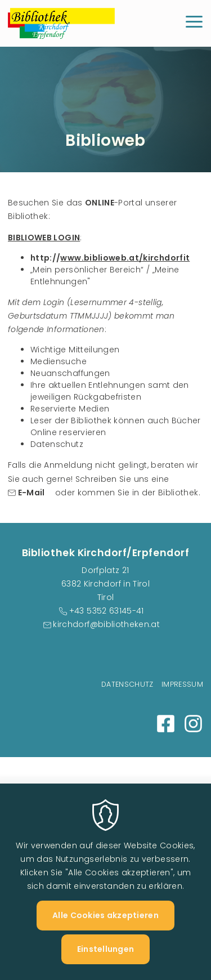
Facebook (166, 724)
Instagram (193, 724)
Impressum (182, 684)
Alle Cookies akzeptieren (105, 932)
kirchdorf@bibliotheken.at (106, 624)
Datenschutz (127, 684)
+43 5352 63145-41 (107, 611)
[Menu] (194, 23)
